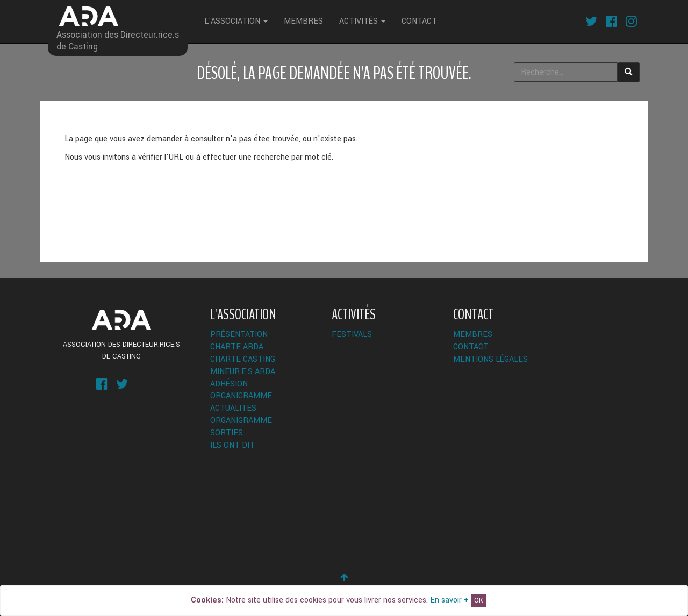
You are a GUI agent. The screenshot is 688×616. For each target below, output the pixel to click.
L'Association (236, 21)
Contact (419, 21)
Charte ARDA (237, 347)
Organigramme (241, 396)
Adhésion (229, 384)
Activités (362, 21)
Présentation (239, 335)
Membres (303, 21)
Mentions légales (490, 359)
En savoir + (449, 600)
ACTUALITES (233, 408)
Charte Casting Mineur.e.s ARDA (243, 366)
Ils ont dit (232, 445)
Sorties (227, 433)
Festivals (352, 335)
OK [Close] (479, 600)
